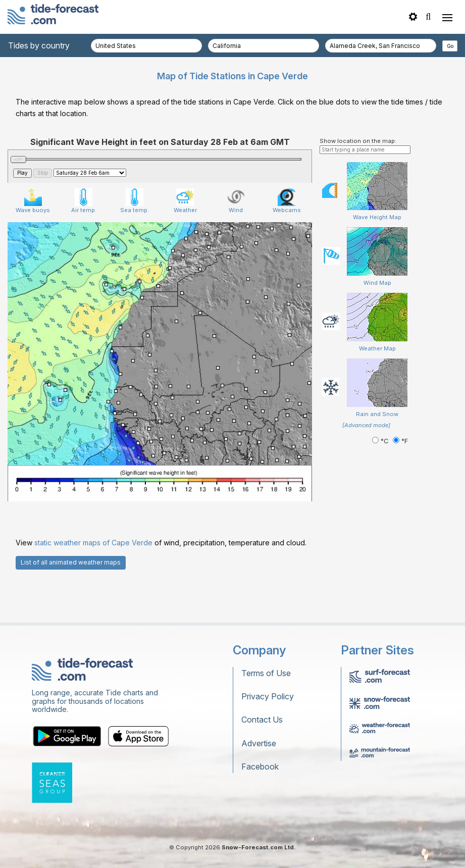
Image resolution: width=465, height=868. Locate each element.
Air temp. (84, 201)
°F (400, 441)
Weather (185, 201)
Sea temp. (135, 201)
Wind (236, 201)
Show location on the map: (358, 141)
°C (381, 441)
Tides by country (39, 45)
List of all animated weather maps (71, 562)
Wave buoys (33, 201)
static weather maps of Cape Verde (93, 543)
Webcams (287, 201)
